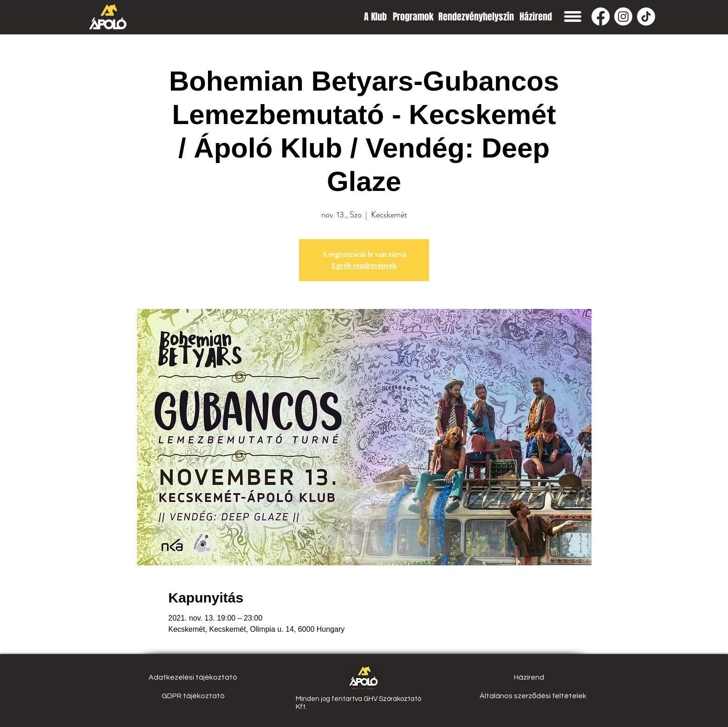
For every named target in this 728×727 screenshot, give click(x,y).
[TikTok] (646, 16)
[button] (573, 16)
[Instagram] (623, 16)
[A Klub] (375, 16)
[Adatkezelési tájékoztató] (193, 677)
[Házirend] (536, 16)
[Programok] (413, 16)
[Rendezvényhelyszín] (476, 16)
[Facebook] (601, 16)
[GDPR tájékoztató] (193, 696)
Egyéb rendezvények (364, 265)
